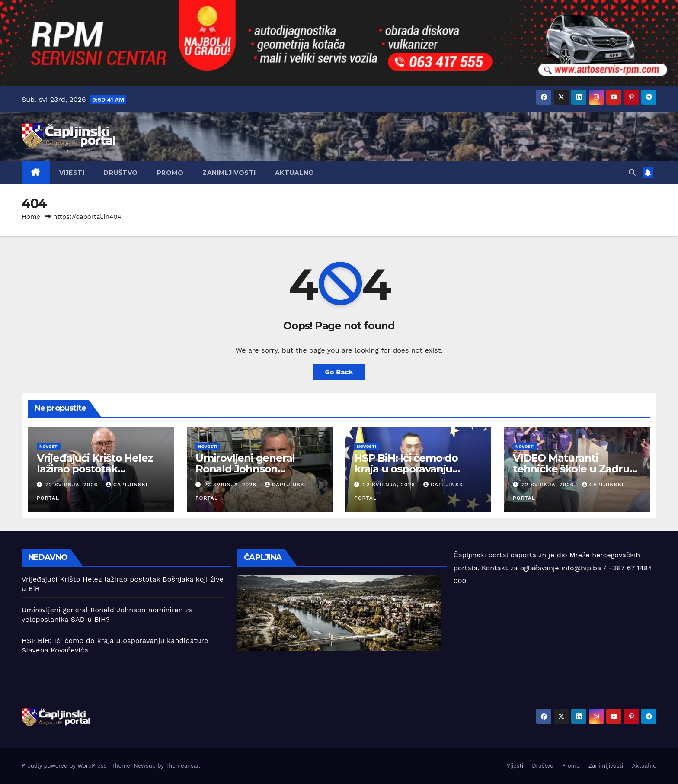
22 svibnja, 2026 (73, 485)
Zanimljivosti (229, 173)
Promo (170, 173)
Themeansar (182, 766)
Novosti (49, 446)
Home (31, 217)
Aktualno (295, 173)
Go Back (339, 372)
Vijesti (72, 173)
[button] (632, 172)
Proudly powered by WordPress (65, 766)
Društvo (121, 173)
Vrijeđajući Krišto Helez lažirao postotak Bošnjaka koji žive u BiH (96, 469)
